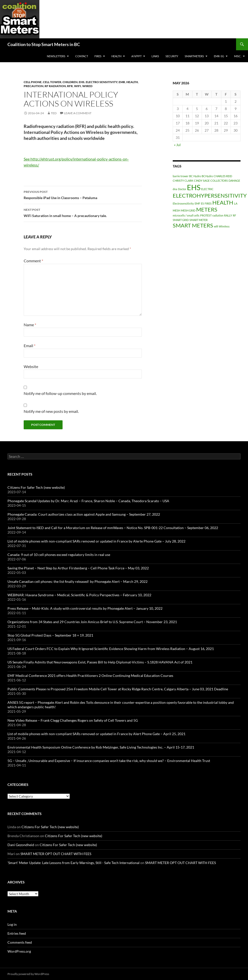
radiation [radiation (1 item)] (218, 215)
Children (70, 82)
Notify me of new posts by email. (51, 411)
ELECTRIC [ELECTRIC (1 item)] (207, 189)
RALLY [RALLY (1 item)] (228, 215)
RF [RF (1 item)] (234, 215)
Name (30, 325)
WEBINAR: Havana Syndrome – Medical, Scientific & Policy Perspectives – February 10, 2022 (79, 595)
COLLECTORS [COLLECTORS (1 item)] (219, 181)
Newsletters (56, 56)
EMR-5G (219, 56)
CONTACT (82, 56)
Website (31, 366)
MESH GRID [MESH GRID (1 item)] (188, 210)
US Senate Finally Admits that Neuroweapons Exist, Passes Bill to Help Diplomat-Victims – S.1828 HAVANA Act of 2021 (100, 662)
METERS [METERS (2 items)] (207, 209)
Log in (12, 924)
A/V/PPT (136, 56)
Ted (54, 113)
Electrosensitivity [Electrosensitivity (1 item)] (183, 203)
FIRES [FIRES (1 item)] (208, 203)
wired (87, 86)
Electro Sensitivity (102, 82)
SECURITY (172, 56)
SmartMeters (194, 56)
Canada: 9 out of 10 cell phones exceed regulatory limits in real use (59, 555)
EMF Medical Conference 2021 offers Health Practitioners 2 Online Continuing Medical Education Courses (90, 676)
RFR (70, 86)
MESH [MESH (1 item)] (176, 210)
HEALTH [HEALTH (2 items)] (223, 202)
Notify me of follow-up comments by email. (60, 393)
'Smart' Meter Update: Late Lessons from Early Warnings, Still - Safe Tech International (74, 863)
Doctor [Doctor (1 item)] (182, 189)
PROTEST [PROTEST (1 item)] (206, 215)
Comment (33, 261)
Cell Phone (33, 82)
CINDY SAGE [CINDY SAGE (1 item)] (202, 181)
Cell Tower (52, 82)
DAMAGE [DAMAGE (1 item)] (234, 181)
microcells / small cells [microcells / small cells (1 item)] (186, 215)
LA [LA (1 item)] (236, 203)
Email (30, 346)
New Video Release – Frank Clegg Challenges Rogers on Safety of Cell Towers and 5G (73, 720)
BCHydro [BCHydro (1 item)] (207, 176)
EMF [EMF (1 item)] (197, 203)
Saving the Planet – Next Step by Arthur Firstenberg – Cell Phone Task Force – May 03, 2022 (78, 568)
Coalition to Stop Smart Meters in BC (44, 44)
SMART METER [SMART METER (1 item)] (199, 220)
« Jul (177, 145)
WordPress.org (19, 951)
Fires (98, 56)
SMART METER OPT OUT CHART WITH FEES (56, 854)
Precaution (34, 86)
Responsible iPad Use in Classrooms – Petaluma (83, 194)
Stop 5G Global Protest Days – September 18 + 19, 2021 (50, 635)
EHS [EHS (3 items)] (194, 187)
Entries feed (17, 933)
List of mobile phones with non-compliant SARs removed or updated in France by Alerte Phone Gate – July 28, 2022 (96, 541)
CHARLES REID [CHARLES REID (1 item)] (223, 176)
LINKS (155, 56)
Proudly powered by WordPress (28, 974)
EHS (82, 82)
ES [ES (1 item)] (202, 203)
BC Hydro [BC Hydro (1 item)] (195, 176)
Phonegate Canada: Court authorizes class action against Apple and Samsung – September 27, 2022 (84, 514)
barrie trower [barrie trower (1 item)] (181, 176)
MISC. (238, 56)
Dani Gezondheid (21, 845)
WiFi (78, 86)
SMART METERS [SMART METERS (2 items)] (193, 225)
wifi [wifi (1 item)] (216, 226)
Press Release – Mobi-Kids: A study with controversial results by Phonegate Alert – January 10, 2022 (85, 608)
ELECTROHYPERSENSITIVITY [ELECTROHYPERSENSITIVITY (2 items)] (210, 195)
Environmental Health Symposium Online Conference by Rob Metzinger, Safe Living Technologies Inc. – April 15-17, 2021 (101, 747)
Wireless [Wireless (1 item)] (224, 226)
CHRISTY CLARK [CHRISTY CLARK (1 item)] (183, 181)
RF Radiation (55, 86)
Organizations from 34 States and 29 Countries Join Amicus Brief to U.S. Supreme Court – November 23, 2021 (92, 622)
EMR (122, 82)
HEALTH (116, 56)
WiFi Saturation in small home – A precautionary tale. (83, 212)
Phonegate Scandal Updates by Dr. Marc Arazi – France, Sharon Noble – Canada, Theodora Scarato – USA (88, 501)
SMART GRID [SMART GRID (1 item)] (181, 220)
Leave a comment (78, 113)
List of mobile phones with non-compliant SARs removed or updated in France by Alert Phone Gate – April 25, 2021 (96, 734)
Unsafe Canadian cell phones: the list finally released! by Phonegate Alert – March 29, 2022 (78, 581)
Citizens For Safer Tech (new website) (36, 487)
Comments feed (20, 942)
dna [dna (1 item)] (175, 189)
